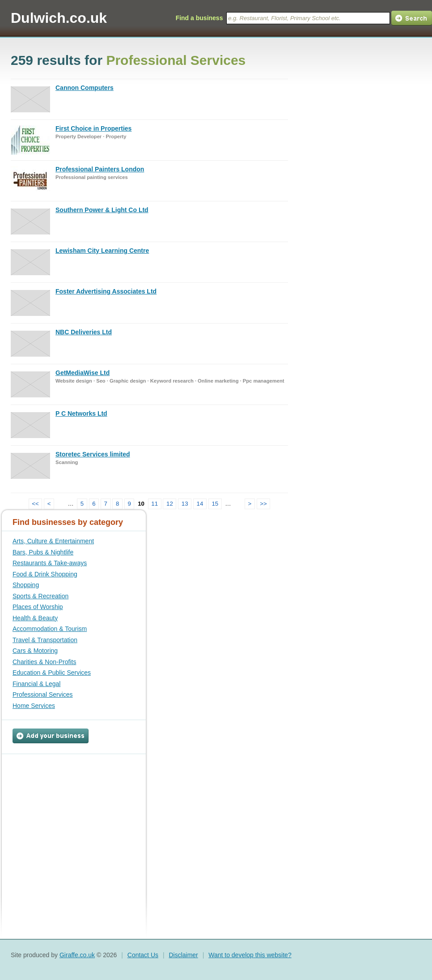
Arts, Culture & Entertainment (53, 541)
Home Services (34, 706)
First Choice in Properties (93, 128)
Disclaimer (183, 955)
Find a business (199, 18)
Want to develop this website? (250, 955)
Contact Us (143, 955)
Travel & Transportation (45, 640)
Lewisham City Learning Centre (102, 251)
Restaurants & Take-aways (50, 563)
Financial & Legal (36, 684)
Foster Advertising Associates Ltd (106, 291)
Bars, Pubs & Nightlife (43, 552)
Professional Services (43, 695)
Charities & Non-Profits (44, 662)
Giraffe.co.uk (77, 955)
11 (155, 504)
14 (200, 504)
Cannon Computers (85, 88)
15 (215, 504)
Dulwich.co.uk (59, 18)
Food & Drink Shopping (45, 574)
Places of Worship (38, 607)
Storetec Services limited (93, 454)
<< (35, 504)
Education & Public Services (52, 673)
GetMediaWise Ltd (83, 373)
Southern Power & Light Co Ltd (102, 210)
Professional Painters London (100, 169)
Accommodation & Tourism (50, 629)
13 (185, 504)
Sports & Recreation (40, 596)
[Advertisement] (68, 810)
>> (263, 504)
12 (170, 504)
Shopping (26, 585)
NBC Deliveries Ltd (84, 332)
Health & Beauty (35, 618)
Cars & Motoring (35, 651)
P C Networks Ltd (81, 413)
